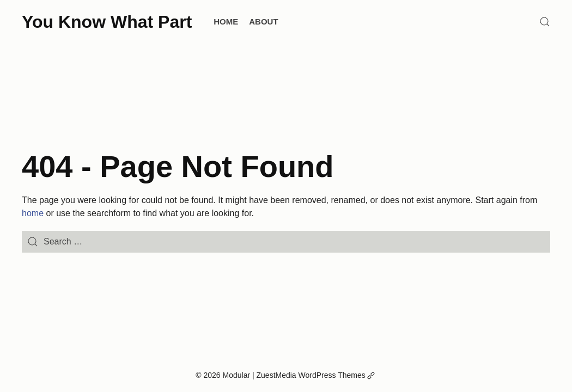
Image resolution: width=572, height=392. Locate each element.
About (263, 22)
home (33, 213)
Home (226, 22)
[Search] (545, 22)
